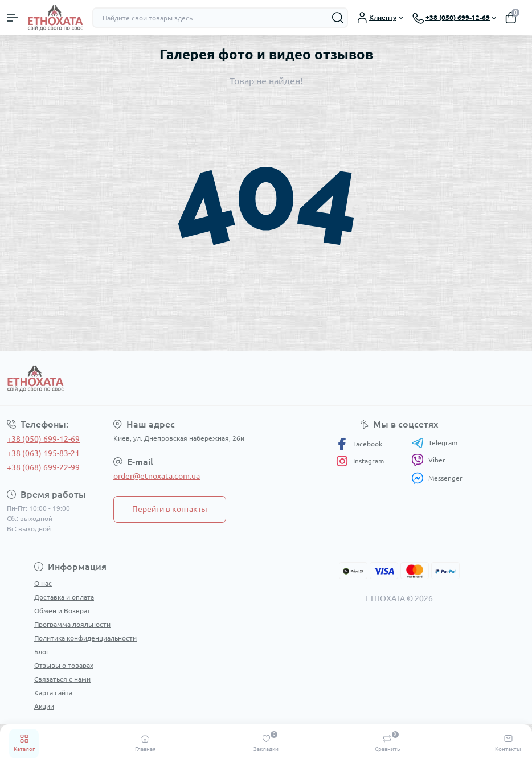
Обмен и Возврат (62, 611)
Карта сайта (53, 693)
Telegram (434, 443)
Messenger (437, 478)
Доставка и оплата (64, 597)
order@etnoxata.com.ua (157, 476)
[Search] (338, 18)
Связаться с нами (62, 679)
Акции (44, 706)
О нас (43, 583)
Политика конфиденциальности (85, 638)
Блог (42, 652)
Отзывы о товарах (64, 665)
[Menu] (13, 18)
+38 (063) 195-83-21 (43, 453)
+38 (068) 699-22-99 (43, 467)
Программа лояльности (72, 624)
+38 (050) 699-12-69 (43, 439)
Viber (428, 460)
